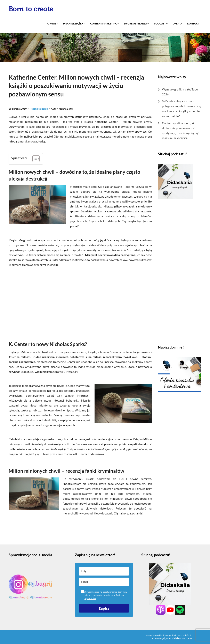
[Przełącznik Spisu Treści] (34, 159)
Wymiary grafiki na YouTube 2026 (180, 92)
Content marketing (105, 24)
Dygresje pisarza (137, 24)
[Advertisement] (80, 303)
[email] (104, 582)
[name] (104, 571)
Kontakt (193, 24)
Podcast (161, 24)
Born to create (31, 9)
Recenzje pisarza (39, 109)
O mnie (53, 24)
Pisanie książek (74, 24)
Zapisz (104, 608)
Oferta (177, 24)
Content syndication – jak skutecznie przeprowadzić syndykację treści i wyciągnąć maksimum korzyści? (181, 130)
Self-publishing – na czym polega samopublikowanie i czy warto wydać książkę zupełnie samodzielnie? (182, 109)
